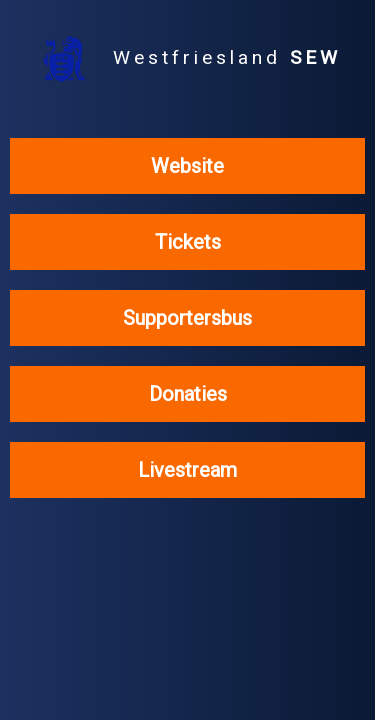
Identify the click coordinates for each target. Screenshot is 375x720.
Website (187, 166)
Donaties (188, 394)
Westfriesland (187, 59)
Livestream (187, 470)
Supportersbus (187, 318)
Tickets (188, 242)
